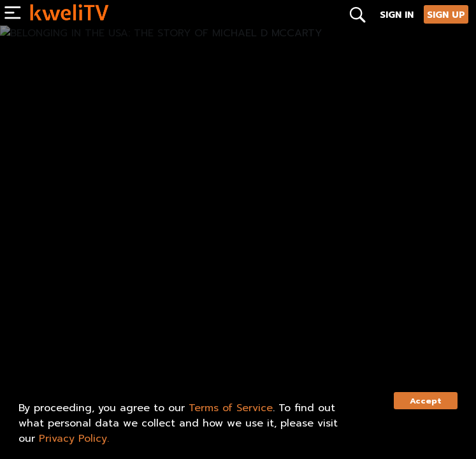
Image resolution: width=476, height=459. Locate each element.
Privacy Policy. (74, 439)
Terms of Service (231, 408)
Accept (426, 401)
